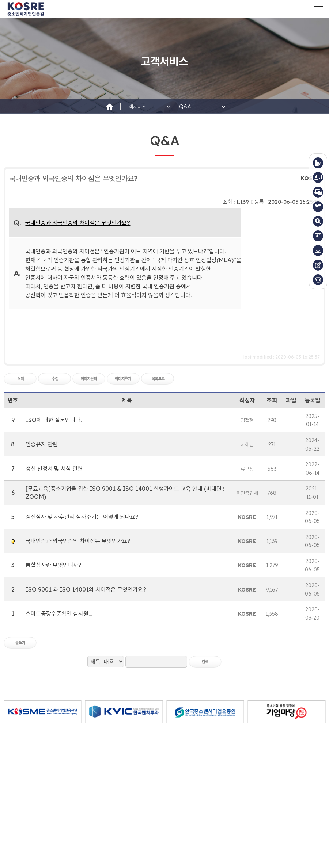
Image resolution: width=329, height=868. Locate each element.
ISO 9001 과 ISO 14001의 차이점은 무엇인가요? (86, 589)
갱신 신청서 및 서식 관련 (54, 469)
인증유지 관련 (42, 444)
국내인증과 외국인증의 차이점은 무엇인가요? (78, 541)
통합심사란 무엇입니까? (54, 565)
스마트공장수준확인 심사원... (59, 613)
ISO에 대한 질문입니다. (54, 420)
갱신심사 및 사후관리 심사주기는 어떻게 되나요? (82, 517)
